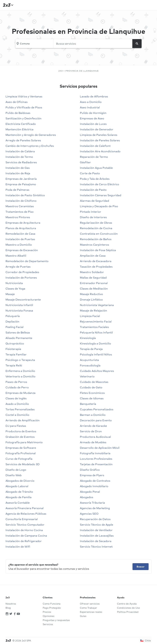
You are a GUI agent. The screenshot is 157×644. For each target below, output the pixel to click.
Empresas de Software (21, 448)
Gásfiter (85, 162)
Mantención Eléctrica (19, 129)
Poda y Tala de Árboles (95, 179)
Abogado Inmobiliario (94, 486)
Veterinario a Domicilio (20, 376)
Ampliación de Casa (93, 256)
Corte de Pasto (90, 173)
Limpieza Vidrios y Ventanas (24, 96)
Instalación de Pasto (93, 190)
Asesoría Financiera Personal (25, 508)
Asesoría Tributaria (92, 503)
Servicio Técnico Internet (96, 547)
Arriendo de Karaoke (93, 426)
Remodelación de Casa (20, 234)
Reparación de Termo (94, 157)
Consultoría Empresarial (22, 519)
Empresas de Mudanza (20, 393)
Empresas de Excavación (22, 250)
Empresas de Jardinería (21, 179)
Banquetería (88, 404)
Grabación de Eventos (20, 437)
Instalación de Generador (97, 129)
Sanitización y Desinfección (23, 118)
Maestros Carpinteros (94, 245)
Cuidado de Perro (17, 387)
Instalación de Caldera (20, 151)
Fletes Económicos (92, 393)
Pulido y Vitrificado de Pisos (24, 107)
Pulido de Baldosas (18, 113)
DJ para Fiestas (16, 426)
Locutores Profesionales (96, 459)
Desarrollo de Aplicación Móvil (100, 448)
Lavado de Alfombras (94, 96)
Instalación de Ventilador (96, 530)
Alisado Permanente (19, 338)
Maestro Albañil (16, 256)
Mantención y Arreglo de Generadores (31, 135)
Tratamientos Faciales (94, 327)
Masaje (10, 294)
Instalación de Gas (18, 168)
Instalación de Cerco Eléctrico (99, 184)
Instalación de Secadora (96, 541)
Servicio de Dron (91, 431)
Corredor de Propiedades (22, 272)
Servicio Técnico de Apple (96, 525)
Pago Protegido (52, 608)
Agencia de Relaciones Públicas (26, 514)
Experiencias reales (91, 612)
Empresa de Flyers (92, 475)
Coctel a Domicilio (17, 415)
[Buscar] (137, 44)
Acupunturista (89, 360)
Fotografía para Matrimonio (24, 442)
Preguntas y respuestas (56, 620)
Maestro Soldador (92, 272)
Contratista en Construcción (99, 234)
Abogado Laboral (17, 486)
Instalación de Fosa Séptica (98, 250)
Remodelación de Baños (96, 239)
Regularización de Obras (96, 223)
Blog (8, 608)
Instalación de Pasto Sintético (25, 195)
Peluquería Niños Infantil (96, 332)
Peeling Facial (14, 327)
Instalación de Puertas (20, 239)
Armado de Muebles (93, 442)
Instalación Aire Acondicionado (100, 151)
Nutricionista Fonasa (19, 311)
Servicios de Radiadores (21, 162)
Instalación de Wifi (18, 547)
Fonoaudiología (90, 365)
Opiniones (49, 616)
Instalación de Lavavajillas (97, 536)
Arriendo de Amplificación (23, 420)
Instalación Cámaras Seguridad (101, 195)
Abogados (87, 497)
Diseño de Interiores (93, 217)
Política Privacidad (128, 612)
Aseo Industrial (90, 107)
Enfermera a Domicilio (20, 371)
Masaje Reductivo (91, 294)
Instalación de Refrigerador (24, 541)
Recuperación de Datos (95, 519)
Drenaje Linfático (91, 300)
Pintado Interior (90, 212)
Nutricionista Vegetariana (97, 305)
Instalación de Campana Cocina (26, 536)
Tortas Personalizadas (20, 409)
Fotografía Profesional (21, 453)
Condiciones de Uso (128, 608)
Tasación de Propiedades (96, 267)
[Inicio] (8, 5)
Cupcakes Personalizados (97, 409)
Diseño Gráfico (90, 470)
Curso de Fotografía (19, 459)
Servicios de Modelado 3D (23, 464)
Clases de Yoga (15, 289)
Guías (83, 616)
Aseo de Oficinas (17, 102)
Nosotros (11, 604)
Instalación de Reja (18, 173)
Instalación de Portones (21, 278)
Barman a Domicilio (93, 415)
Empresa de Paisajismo (21, 184)
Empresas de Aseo (92, 118)
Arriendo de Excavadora (96, 261)
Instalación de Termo (19, 157)
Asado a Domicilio (17, 404)
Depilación (12, 321)
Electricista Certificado (21, 124)
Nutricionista (14, 283)
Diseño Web (14, 475)
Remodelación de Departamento (27, 261)
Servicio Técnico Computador (25, 525)
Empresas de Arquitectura (23, 223)
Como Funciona (52, 604)
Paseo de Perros (16, 382)
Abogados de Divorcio (20, 481)
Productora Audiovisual (95, 437)
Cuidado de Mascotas (94, 382)
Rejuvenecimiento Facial (96, 321)
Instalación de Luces (93, 124)
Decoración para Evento (96, 420)
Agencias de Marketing (95, 508)
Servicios (48, 624)
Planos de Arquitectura (21, 228)
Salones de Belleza (18, 332)
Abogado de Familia (19, 497)
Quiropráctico (15, 343)
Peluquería (13, 316)
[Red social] (7, 614)
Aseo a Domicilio (91, 102)
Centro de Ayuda (127, 604)
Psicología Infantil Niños (96, 354)
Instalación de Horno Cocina (24, 530)
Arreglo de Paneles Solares (23, 140)
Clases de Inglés (16, 398)
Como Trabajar (88, 608)
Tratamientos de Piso (20, 212)
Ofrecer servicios (90, 604)
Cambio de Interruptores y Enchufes (30, 146)
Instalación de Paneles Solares (100, 140)
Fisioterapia (13, 349)
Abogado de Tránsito (19, 492)
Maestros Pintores (18, 217)
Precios (47, 612)
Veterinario (87, 376)
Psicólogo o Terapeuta (20, 360)
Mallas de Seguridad (93, 278)
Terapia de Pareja (91, 349)
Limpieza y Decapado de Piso (99, 206)
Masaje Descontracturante (23, 300)
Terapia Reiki (14, 365)
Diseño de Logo (16, 470)
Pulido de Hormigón (93, 113)
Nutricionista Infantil (19, 305)
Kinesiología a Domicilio (95, 343)
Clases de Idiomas (92, 398)
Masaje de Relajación (93, 311)
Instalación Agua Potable (96, 168)
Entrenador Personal (94, 283)
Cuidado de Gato (91, 387)
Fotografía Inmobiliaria (95, 453)
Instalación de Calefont (95, 146)
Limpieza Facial (90, 316)
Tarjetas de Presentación (96, 464)
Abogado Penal (90, 492)
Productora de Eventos (21, 431)
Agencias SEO (89, 514)
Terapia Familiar (16, 354)
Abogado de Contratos (95, 481)
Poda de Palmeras (17, 190)
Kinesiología (88, 338)
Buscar (141, 567)
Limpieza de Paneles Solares (99, 135)
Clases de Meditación (94, 289)
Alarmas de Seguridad (94, 201)
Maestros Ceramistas (20, 206)
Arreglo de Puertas (18, 267)
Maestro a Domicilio (19, 245)
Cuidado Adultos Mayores (97, 371)
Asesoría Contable (18, 503)
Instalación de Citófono (21, 201)
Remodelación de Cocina (96, 228)
